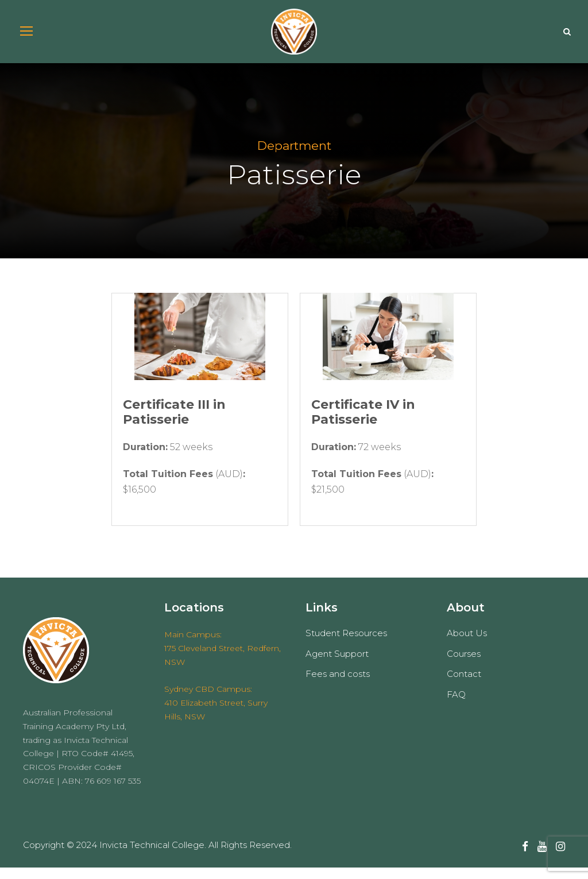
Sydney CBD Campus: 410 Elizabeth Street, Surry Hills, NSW (216, 715)
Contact (464, 686)
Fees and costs (338, 686)
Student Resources (346, 645)
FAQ (456, 706)
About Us (467, 645)
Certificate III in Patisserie (174, 423)
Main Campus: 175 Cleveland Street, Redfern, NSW (223, 660)
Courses (464, 665)
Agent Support (337, 665)
